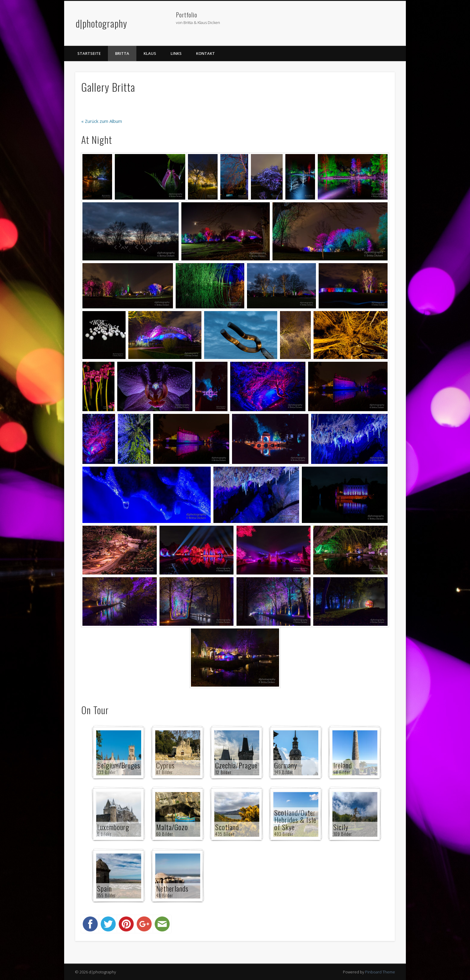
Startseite (89, 53)
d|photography (101, 23)
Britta (122, 53)
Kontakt (205, 53)
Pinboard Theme (380, 972)
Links (176, 53)
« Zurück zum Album (102, 121)
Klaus (150, 53)
